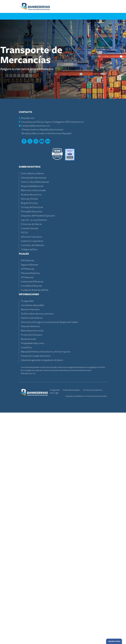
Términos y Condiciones (93, 621)
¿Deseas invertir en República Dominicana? (42, 361)
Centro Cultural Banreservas (35, 413)
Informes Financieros (31, 468)
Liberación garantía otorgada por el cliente (42, 591)
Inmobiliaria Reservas (31, 517)
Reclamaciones (28, 570)
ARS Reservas (28, 492)
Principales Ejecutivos (32, 443)
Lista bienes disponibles (33, 537)
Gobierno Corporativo (32, 472)
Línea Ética (26, 579)
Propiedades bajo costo (33, 575)
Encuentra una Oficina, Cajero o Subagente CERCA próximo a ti (53, 353)
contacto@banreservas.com (36, 357)
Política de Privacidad (71, 621)
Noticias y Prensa (29, 430)
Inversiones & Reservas (32, 513)
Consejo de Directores (32, 439)
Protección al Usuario (32, 566)
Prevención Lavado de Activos (36, 587)
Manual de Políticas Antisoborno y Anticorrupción (46, 583)
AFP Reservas (28, 500)
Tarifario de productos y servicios (37, 545)
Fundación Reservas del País (35, 521)
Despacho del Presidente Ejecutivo (38, 447)
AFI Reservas (27, 509)
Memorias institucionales (33, 422)
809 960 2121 (28, 349)
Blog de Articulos (29, 434)
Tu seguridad (27, 532)
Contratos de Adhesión (32, 477)
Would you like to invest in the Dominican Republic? (47, 365)
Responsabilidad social (32, 417)
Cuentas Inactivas (30, 460)
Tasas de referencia (30, 558)
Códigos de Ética (29, 481)
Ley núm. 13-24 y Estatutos (34, 451)
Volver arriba (98, 296)
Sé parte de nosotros (31, 426)
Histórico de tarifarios (32, 549)
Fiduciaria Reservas (30, 504)
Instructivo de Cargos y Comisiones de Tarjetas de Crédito (49, 553)
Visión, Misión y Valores (32, 405)
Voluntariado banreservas (34, 409)
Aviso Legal (54, 624)
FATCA (24, 464)
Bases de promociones (32, 562)
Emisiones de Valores (31, 455)
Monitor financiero (30, 541)
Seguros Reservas (30, 496)
